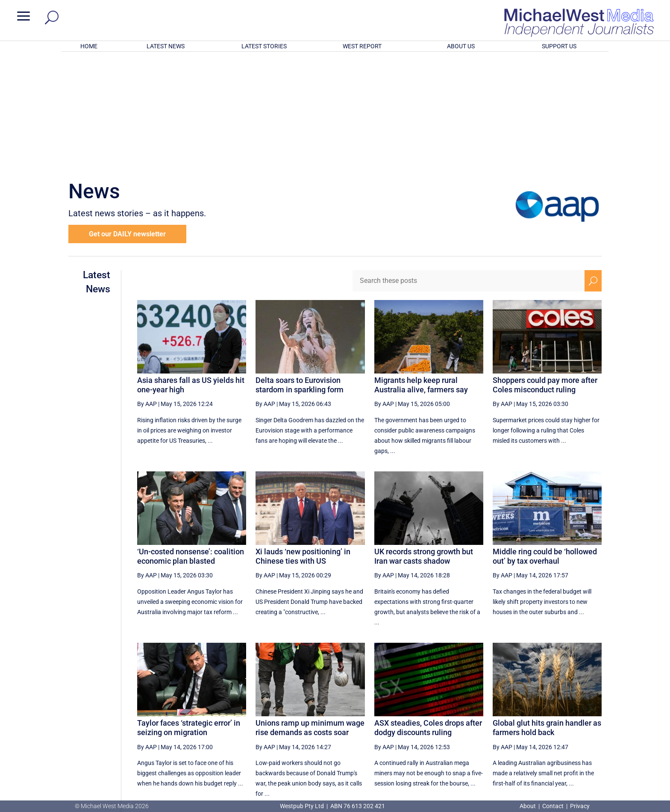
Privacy (580, 806)
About (528, 806)
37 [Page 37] (532, 719)
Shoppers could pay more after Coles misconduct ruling (545, 273)
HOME (89, 46)
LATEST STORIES (264, 46)
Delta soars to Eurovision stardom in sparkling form (300, 273)
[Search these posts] (469, 169)
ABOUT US (461, 46)
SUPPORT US (559, 46)
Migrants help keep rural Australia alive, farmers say (421, 273)
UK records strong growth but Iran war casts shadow (424, 444)
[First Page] (385, 719)
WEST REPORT (362, 46)
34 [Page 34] (467, 719)
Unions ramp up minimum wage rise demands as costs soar (310, 616)
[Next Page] (573, 719)
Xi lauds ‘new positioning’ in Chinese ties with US (303, 444)
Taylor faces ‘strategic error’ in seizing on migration (189, 616)
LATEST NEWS (166, 46)
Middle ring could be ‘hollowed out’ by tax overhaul (545, 444)
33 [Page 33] (445, 719)
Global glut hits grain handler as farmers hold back (547, 616)
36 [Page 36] (510, 719)
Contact (553, 806)
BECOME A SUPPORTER (625, 752)
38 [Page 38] (553, 719)
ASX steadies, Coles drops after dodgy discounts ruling (428, 616)
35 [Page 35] (489, 719)
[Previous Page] (404, 719)
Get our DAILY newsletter (127, 122)
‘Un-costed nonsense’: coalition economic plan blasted (191, 444)
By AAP (147, 292)
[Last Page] (592, 719)
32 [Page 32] (424, 719)
